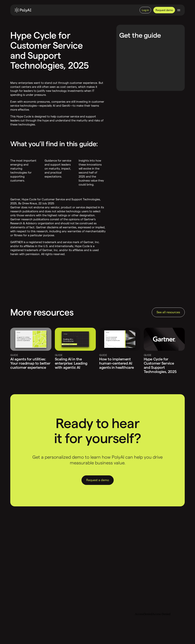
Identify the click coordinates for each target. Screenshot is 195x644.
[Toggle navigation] (179, 10)
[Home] (23, 10)
